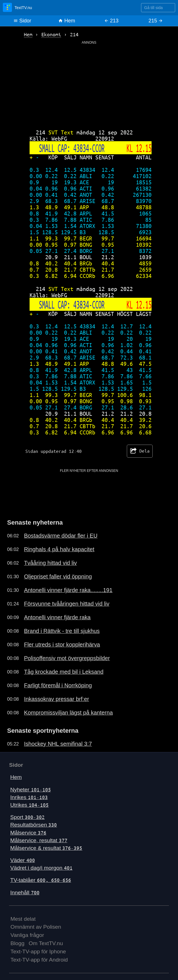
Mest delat (23, 919)
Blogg (17, 943)
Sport (27, 817)
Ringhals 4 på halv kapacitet (59, 549)
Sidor (22, 21)
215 (156, 21)
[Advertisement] (89, 85)
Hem (67, 21)
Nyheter (31, 790)
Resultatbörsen (34, 825)
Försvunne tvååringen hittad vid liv (67, 604)
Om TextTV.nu (46, 943)
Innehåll (25, 893)
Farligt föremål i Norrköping (58, 685)
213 (111, 21)
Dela (140, 451)
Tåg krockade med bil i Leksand (64, 672)
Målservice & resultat (46, 848)
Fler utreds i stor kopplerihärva (62, 645)
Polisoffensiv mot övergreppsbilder (67, 658)
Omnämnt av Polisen (36, 927)
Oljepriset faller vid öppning (58, 576)
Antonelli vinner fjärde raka (57, 617)
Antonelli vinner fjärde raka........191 (68, 590)
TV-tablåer (41, 880)
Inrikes (29, 797)
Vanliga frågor (27, 935)
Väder (23, 860)
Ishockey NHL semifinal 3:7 (58, 744)
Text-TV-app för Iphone (38, 952)
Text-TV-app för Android (39, 960)
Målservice (28, 833)
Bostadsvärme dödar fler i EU (61, 536)
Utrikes (29, 805)
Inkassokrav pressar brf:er (56, 699)
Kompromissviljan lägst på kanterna (68, 713)
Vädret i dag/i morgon (41, 868)
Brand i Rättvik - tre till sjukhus (62, 631)
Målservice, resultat (39, 840)
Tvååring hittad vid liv (50, 563)
